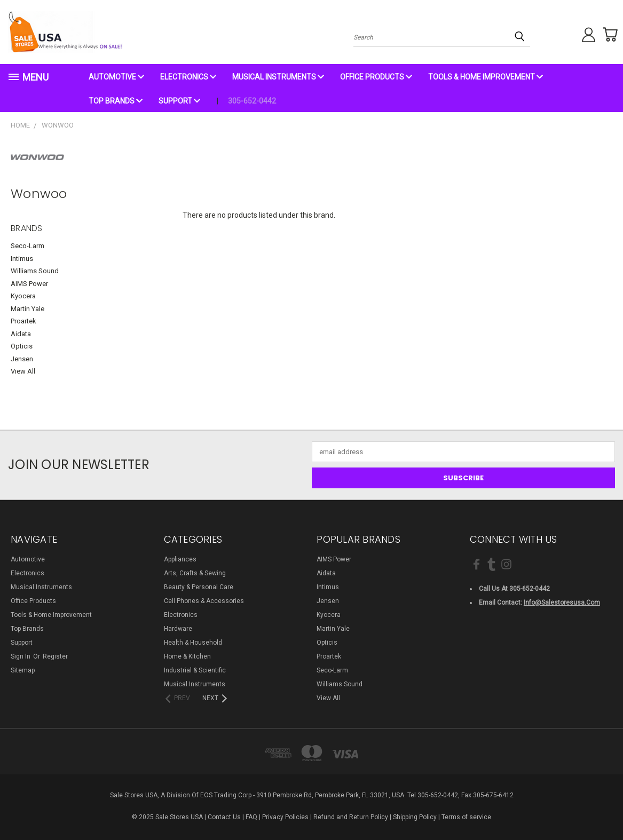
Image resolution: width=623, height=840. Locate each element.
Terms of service (466, 817)
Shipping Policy (415, 817)
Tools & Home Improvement (486, 77)
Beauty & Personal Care (199, 587)
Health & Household (193, 643)
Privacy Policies (285, 817)
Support (179, 101)
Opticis (22, 346)
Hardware (178, 629)
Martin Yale (27, 309)
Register (55, 656)
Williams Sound (35, 271)
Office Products (376, 77)
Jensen (22, 359)
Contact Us (224, 817)
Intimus (22, 259)
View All (23, 371)
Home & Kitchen (187, 656)
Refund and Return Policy (351, 817)
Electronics (188, 77)
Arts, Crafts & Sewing (195, 573)
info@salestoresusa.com (562, 603)
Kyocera (23, 296)
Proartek (23, 321)
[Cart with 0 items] (607, 35)
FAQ (251, 817)
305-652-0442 (252, 101)
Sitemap (23, 670)
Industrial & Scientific (195, 670)
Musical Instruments (278, 77)
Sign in (21, 656)
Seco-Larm (27, 246)
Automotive (116, 77)
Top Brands (116, 101)
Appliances (180, 559)
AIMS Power (29, 284)
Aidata (21, 334)
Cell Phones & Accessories (204, 601)
